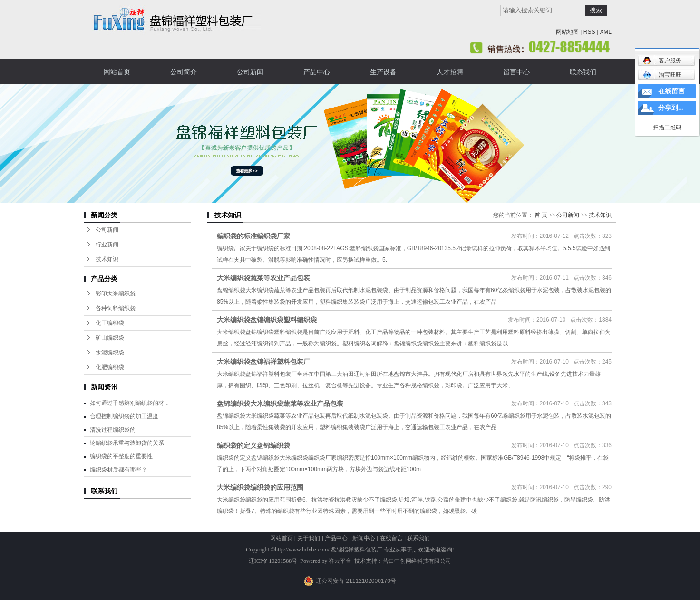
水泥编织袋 (110, 353)
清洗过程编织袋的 (113, 430)
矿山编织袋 (110, 338)
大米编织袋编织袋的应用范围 (260, 487)
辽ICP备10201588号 (273, 561)
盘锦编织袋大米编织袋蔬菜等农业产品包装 (280, 403)
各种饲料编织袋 (116, 308)
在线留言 (391, 538)
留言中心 (516, 72)
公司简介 (184, 72)
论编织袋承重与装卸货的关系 (127, 443)
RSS (589, 32)
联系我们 (583, 72)
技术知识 (107, 259)
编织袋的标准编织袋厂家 (253, 236)
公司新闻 (250, 72)
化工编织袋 (110, 323)
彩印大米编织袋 (116, 294)
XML (606, 32)
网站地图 (567, 32)
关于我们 (309, 538)
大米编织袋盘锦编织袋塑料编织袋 (267, 320)
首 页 (541, 215)
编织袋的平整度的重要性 (121, 456)
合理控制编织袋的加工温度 (124, 416)
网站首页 (117, 72)
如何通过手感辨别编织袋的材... (129, 403)
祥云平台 (340, 561)
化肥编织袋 (110, 367)
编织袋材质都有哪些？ (118, 470)
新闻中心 (364, 538)
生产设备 (383, 72)
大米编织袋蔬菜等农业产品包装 (263, 278)
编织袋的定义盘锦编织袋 (253, 445)
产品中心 (317, 72)
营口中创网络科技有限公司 (417, 561)
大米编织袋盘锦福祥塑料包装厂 (263, 362)
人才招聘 (450, 72)
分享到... (671, 108)
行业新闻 (107, 245)
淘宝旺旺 (662, 75)
